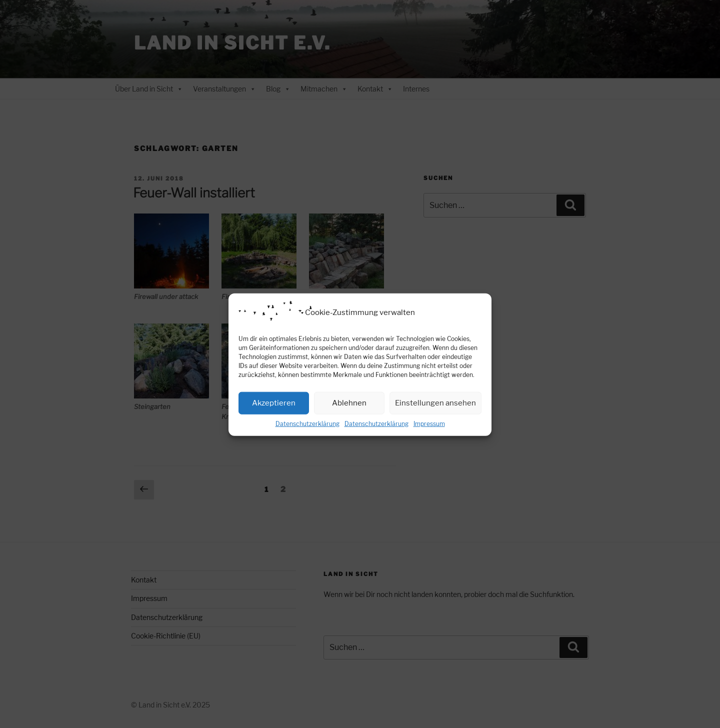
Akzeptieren (274, 411)
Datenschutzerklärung (307, 432)
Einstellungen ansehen (435, 411)
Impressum (429, 432)
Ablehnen (349, 411)
